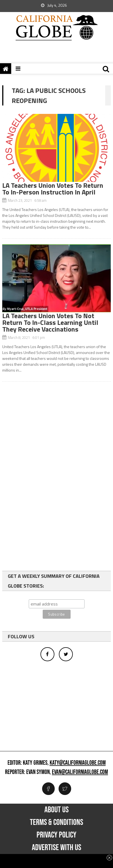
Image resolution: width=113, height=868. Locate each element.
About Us (56, 810)
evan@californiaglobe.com (80, 772)
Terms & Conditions (56, 822)
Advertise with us (56, 848)
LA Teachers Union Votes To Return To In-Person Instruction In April (53, 189)
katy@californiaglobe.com (78, 763)
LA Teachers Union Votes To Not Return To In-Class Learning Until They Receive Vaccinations (50, 322)
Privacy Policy (56, 835)
